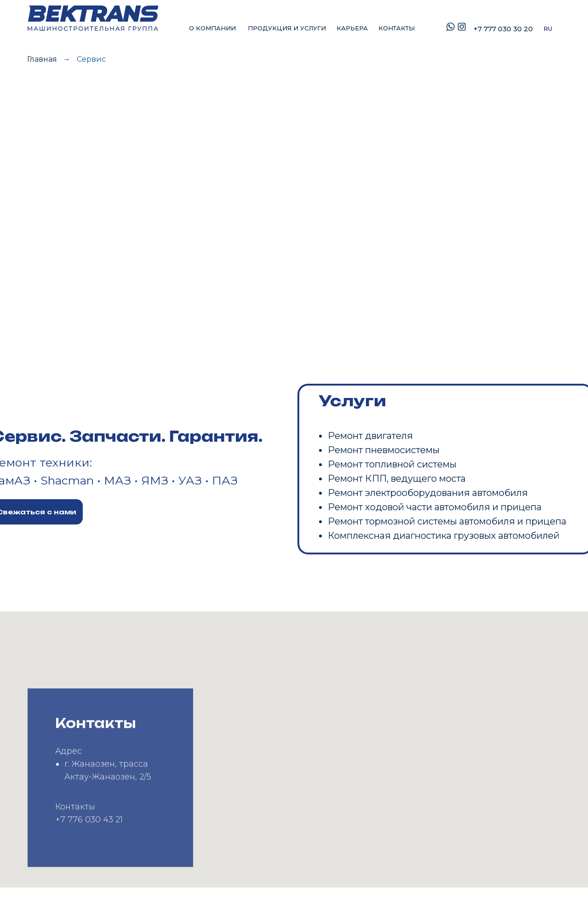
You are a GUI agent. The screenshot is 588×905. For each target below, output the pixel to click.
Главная (42, 59)
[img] (92, 18)
